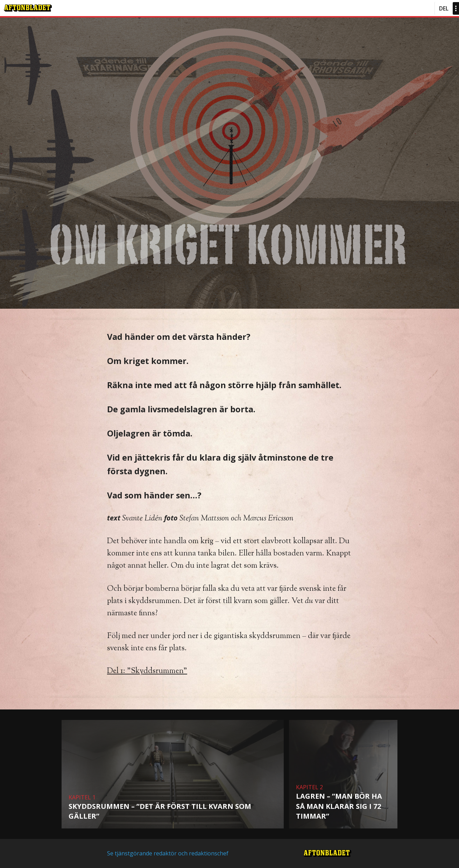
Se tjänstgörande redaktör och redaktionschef (168, 853)
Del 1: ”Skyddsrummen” (147, 671)
